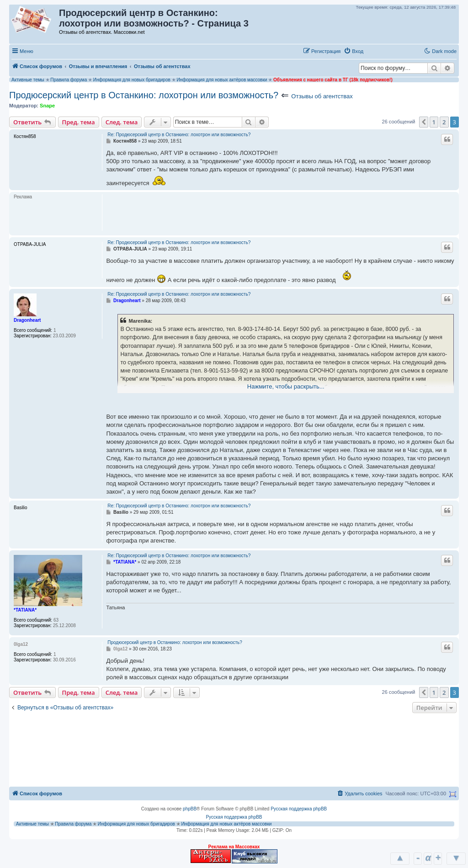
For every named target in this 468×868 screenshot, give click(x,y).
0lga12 (21, 644)
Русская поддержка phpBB (299, 809)
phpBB (190, 809)
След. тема (122, 122)
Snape (47, 106)
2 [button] (444, 122)
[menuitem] (354, 51)
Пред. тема (79, 122)
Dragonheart (27, 320)
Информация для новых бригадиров (132, 80)
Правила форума (69, 80)
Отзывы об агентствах (322, 96)
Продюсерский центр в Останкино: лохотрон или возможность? (144, 95)
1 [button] (434, 122)
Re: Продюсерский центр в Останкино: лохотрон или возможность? (179, 135)
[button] (376, 51)
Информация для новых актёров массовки (222, 80)
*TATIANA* (25, 610)
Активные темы (28, 80)
